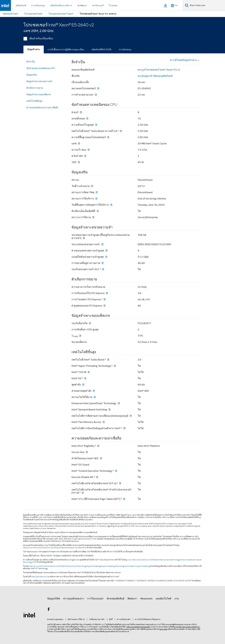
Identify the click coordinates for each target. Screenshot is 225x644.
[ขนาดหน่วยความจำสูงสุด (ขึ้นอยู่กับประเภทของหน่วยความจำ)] (84, 238)
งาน (177, 599)
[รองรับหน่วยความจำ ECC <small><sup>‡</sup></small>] (103, 269)
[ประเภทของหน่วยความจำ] (102, 244)
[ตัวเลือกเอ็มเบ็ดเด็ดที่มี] (98, 211)
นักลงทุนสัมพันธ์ (115, 599)
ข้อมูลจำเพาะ (34, 49)
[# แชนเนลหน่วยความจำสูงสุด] (106, 251)
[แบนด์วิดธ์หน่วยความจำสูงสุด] (106, 257)
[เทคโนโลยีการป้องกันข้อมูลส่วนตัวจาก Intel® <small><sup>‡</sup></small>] (124, 428)
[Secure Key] (87, 452)
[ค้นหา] (187, 5)
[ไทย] (174, 6)
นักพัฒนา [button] (82, 5)
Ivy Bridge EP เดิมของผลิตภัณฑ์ (155, 76)
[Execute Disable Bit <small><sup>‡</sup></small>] (97, 477)
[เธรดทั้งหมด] (87, 119)
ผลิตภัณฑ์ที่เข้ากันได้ (101, 49)
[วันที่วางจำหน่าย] (92, 186)
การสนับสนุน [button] (38, 5)
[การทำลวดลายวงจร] (96, 95)
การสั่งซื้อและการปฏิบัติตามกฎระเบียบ (66, 49)
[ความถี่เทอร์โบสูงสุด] (96, 125)
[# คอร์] (81, 112)
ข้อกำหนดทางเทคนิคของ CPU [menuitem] (41, 68)
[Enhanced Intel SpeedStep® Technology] (119, 403)
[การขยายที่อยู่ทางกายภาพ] (102, 263)
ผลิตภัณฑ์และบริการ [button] (61, 5)
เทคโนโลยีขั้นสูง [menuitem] (34, 101)
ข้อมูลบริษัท (54, 599)
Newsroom (146, 599)
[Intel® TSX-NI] (89, 372)
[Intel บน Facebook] (49, 610)
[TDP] (79, 162)
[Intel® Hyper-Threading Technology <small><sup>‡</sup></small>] (115, 366)
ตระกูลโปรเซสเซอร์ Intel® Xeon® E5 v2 (159, 70)
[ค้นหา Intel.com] (207, 5)
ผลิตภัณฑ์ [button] (21, 5)
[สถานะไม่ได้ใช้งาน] (95, 397)
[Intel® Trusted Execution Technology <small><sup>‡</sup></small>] (116, 471)
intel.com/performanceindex (138, 627)
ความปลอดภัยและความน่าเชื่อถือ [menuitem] (42, 108)
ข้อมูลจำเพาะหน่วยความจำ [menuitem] (39, 81)
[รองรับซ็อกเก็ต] (90, 323)
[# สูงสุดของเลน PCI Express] (104, 306)
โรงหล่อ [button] (113, 5)
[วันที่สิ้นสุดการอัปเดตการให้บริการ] (111, 205)
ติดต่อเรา (132, 599)
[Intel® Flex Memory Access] (104, 422)
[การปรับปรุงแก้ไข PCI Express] (107, 293)
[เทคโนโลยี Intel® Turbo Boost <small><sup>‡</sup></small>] (108, 360)
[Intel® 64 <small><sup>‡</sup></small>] (85, 378)
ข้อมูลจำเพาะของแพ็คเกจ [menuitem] (39, 94)
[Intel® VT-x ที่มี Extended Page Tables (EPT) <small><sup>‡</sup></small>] (124, 499)
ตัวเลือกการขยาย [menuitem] (35, 88)
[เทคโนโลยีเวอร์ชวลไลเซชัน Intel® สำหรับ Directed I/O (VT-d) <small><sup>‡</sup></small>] (83, 493)
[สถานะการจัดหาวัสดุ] (97, 192)
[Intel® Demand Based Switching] (109, 410)
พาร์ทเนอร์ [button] (98, 5)
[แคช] (79, 143)
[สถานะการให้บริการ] (96, 199)
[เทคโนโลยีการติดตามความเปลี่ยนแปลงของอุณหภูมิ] (131, 416)
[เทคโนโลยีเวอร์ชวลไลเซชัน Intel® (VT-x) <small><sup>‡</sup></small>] (120, 483)
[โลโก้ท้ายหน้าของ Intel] (30, 615)
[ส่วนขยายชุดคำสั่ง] (94, 391)
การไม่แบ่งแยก (95, 599)
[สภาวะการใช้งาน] (93, 217)
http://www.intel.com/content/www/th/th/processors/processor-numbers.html (55, 548)
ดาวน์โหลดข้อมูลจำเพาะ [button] (185, 60)
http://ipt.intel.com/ (39, 577)
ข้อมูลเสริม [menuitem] (32, 75)
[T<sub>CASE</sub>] (80, 336)
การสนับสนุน (125, 49)
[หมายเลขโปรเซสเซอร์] (98, 88)
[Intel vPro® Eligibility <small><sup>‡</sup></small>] (98, 446)
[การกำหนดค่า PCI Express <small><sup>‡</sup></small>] (105, 299)
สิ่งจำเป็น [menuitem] (31, 62)
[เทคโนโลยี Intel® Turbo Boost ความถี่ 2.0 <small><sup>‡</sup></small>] (121, 131)
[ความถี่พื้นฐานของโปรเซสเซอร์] (108, 137)
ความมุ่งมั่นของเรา (74, 599)
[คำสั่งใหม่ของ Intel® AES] (101, 458)
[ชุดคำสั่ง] (83, 385)
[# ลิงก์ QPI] (85, 156)
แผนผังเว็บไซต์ (163, 599)
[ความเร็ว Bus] (88, 150)
